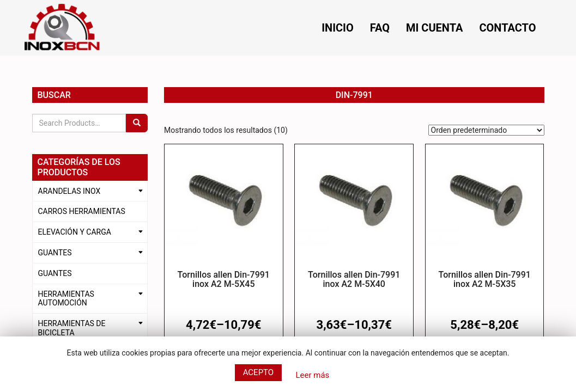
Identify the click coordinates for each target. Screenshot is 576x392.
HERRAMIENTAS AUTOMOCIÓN (66, 299)
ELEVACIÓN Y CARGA (75, 232)
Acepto (259, 372)
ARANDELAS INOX (69, 191)
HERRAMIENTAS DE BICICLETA (72, 328)
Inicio (338, 28)
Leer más (312, 375)
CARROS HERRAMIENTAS (82, 211)
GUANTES (55, 253)
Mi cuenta (434, 28)
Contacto (507, 28)
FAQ (380, 28)
